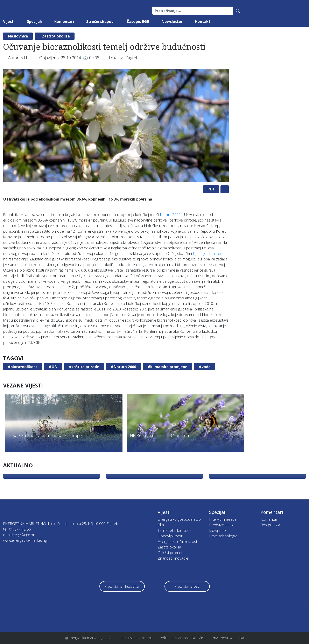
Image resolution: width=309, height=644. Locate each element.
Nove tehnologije (223, 536)
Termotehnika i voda (175, 530)
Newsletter (172, 21)
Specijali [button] (34, 21)
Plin (161, 525)
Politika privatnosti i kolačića (182, 638)
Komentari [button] (64, 21)
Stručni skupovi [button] (100, 21)
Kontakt (203, 21)
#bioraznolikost (23, 367)
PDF (211, 189)
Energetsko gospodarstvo (179, 519)
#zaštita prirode (84, 367)
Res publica (270, 525)
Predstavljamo (221, 525)
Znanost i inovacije (173, 558)
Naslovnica (18, 36)
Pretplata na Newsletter (122, 586)
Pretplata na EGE (187, 586)
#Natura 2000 (123, 367)
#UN (53, 367)
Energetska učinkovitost (177, 541)
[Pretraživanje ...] (193, 11)
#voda (205, 367)
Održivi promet (170, 553)
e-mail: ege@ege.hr (19, 535)
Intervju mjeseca (223, 519)
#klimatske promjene (167, 367)
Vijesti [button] (9, 21)
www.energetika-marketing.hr (27, 540)
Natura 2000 (170, 215)
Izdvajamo (217, 530)
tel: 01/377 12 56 (17, 529)
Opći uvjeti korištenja (136, 638)
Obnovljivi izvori (170, 536)
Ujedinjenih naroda (209, 253)
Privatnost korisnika (228, 638)
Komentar (269, 519)
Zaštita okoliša (56, 36)
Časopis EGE (138, 21)
